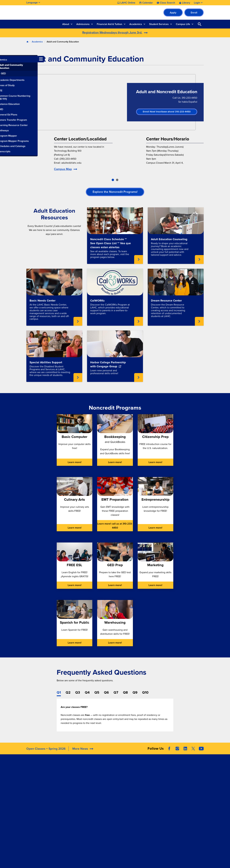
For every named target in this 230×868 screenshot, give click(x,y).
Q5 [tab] (97, 692)
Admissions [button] (83, 24)
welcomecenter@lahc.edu (41, 812)
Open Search (200, 24)
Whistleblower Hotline (185, 805)
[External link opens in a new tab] (115, 344)
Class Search (167, 3)
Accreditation (70, 775)
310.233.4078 (35, 808)
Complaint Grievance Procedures (148, 793)
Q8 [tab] (125, 692)
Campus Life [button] (183, 24)
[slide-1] (113, 180)
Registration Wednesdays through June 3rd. (112, 32)
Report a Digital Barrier (187, 785)
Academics (37, 42)
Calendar (148, 3)
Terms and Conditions (97, 863)
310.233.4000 (35, 797)
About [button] (66, 24)
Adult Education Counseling (169, 239)
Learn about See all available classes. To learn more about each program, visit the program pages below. (139, 259)
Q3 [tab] (78, 692)
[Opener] (227, 749)
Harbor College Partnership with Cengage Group (108, 364)
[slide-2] (117, 180)
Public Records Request (186, 801)
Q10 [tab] (145, 692)
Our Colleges (180, 797)
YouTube (201, 753)
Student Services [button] (159, 24)
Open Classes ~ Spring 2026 (46, 753)
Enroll (194, 13)
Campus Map (63, 169)
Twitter (193, 753)
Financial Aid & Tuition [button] (109, 24)
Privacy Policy (122, 863)
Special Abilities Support (46, 362)
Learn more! (75, 462)
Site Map (140, 863)
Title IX (140, 803)
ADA (138, 779)
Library (186, 3)
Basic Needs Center (42, 301)
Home (27, 42)
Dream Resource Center (166, 301)
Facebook (169, 753)
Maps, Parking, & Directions (79, 779)
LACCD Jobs (179, 789)
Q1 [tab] (59, 692)
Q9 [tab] (135, 692)
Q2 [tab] (68, 692)
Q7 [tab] (116, 692)
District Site (179, 781)
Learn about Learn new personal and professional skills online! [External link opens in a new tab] (139, 377)
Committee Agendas (74, 783)
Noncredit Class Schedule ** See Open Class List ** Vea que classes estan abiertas (111, 243)
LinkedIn (185, 753)
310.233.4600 (35, 824)
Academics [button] (136, 24)
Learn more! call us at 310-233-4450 (115, 526)
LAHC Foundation (109, 775)
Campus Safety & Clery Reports (149, 785)
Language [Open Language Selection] (32, 2)
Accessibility (143, 775)
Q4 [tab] (87, 692)
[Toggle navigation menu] (3, 59)
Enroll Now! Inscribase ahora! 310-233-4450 (167, 112)
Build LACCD (181, 793)
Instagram (177, 753)
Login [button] (197, 3)
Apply (173, 13)
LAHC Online (128, 3)
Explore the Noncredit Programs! (115, 192)
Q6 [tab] (106, 692)
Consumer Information (148, 799)
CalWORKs (97, 301)
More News (80, 753)
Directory (68, 791)
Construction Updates (77, 787)
